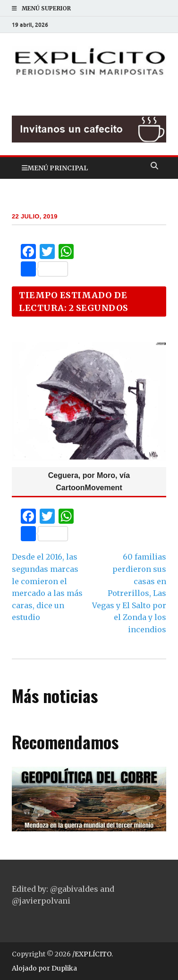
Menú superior (46, 8)
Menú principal (58, 168)
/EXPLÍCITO (92, 954)
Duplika (64, 968)
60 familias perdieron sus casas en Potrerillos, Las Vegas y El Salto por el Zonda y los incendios (129, 593)
